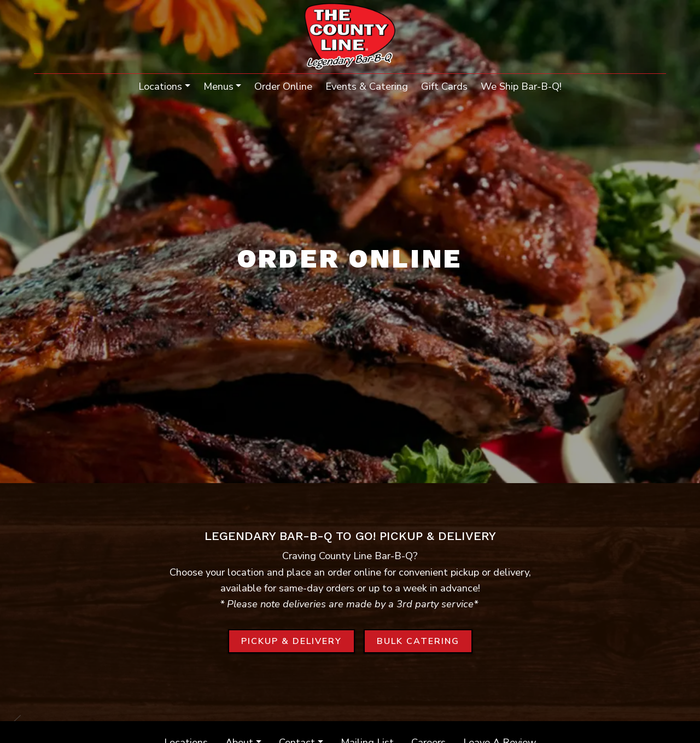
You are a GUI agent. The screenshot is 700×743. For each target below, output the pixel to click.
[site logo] (350, 38)
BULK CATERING (425, 641)
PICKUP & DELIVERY (298, 641)
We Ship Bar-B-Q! (524, 85)
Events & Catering (367, 86)
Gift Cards (444, 86)
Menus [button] (218, 86)
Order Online (283, 86)
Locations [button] (160, 86)
